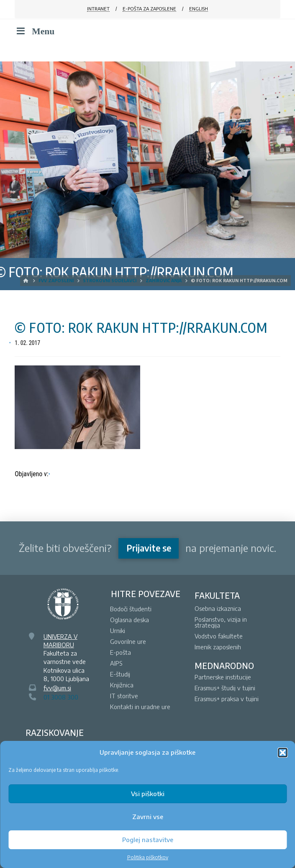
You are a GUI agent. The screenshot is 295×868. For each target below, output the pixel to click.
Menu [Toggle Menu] (35, 31)
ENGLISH (199, 9)
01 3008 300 (61, 697)
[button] (282, 753)
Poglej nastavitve (148, 840)
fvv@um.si (57, 688)
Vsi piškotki (148, 794)
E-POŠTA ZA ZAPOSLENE (149, 9)
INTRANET (98, 9)
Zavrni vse (148, 817)
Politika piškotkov (148, 857)
